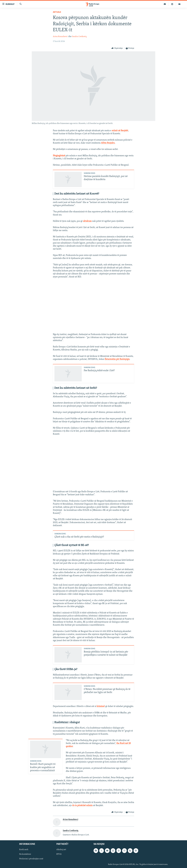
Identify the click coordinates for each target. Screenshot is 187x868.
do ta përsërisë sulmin (82, 805)
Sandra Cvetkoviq (79, 37)
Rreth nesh (24, 850)
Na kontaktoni (25, 854)
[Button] (117, 48)
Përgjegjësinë (59, 156)
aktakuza (87, 221)
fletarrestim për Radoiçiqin (117, 359)
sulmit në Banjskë (120, 131)
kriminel (101, 706)
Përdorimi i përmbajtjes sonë (31, 859)
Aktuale (57, 12)
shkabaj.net (61, 850)
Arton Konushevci (60, 37)
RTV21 (59, 854)
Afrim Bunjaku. (108, 143)
